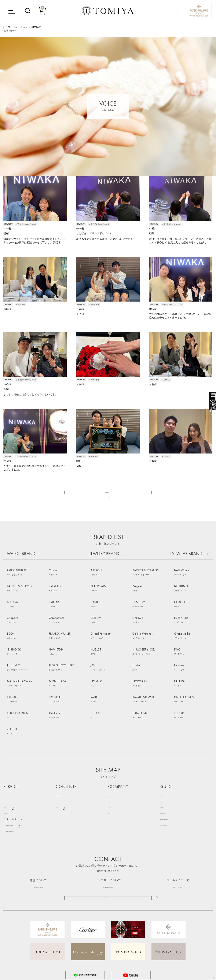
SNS (111, 772)
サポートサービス (171, 772)
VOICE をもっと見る (108, 500)
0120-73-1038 (178, 845)
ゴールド (9, 796)
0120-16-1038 (108, 845)
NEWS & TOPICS (66, 754)
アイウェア (10, 772)
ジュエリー (10, 760)
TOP (212, 977)
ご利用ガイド (168, 754)
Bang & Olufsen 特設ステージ (24, 790)
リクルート (115, 766)
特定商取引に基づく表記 (175, 778)
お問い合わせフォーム (108, 861)
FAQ (163, 760)
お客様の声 (62, 760)
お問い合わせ (168, 766)
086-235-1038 (38, 845)
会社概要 (113, 754)
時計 (6, 754)
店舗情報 (113, 760)
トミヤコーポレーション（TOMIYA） (21, 27)
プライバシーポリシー (174, 784)
